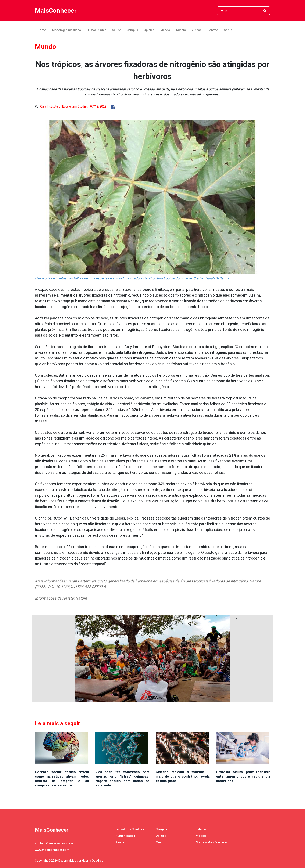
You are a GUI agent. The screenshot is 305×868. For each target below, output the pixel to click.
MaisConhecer (56, 11)
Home (42, 30)
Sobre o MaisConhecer (212, 842)
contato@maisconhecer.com (55, 843)
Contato (213, 30)
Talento (181, 30)
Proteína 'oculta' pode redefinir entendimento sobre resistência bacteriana (243, 776)
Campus (132, 30)
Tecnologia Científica (66, 30)
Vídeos (197, 30)
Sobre (228, 30)
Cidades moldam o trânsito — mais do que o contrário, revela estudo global (183, 776)
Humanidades (96, 30)
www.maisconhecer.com (52, 850)
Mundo (165, 30)
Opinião (149, 30)
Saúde (116, 30)
